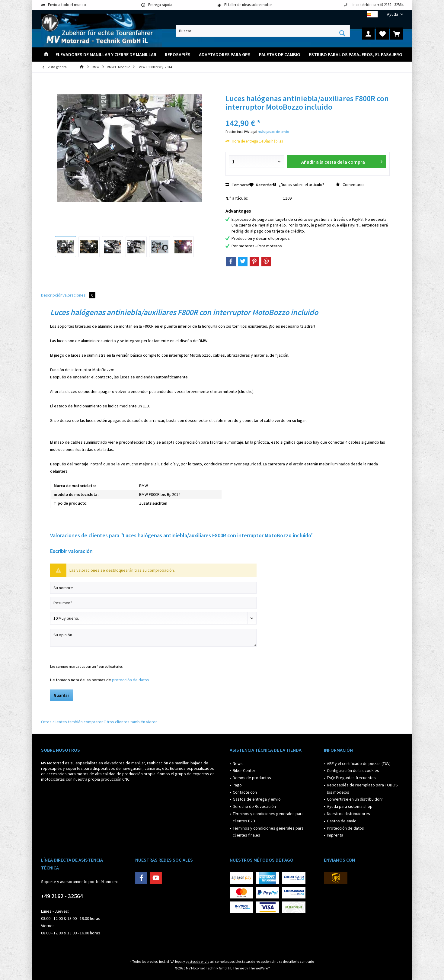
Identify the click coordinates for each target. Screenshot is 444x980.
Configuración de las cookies (353, 770)
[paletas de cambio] (280, 55)
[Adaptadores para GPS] (225, 55)
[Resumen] (153, 603)
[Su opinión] (153, 638)
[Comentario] (153, 618)
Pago (237, 785)
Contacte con (245, 792)
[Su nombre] (153, 588)
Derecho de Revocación (254, 806)
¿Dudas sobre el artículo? (299, 185)
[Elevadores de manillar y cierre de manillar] (106, 55)
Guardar (61, 695)
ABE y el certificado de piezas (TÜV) (359, 763)
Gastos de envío (342, 821)
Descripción (52, 295)
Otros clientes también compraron (72, 722)
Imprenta (335, 835)
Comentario (350, 185)
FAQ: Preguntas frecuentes (351, 778)
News (238, 763)
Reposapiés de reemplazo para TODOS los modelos (362, 789)
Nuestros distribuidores (348, 814)
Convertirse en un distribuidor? (355, 799)
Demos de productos (252, 778)
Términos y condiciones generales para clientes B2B (268, 817)
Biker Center (244, 770)
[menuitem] (393, 14)
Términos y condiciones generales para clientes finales (268, 832)
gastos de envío (197, 961)
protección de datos (131, 680)
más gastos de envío (273, 132)
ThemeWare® (259, 968)
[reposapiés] (178, 55)
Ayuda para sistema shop (350, 806)
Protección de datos (345, 828)
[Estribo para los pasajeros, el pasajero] (356, 55)
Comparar (237, 185)
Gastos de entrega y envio (257, 799)
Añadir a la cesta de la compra (342, 161)
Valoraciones (79, 295)
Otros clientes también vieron (131, 722)
